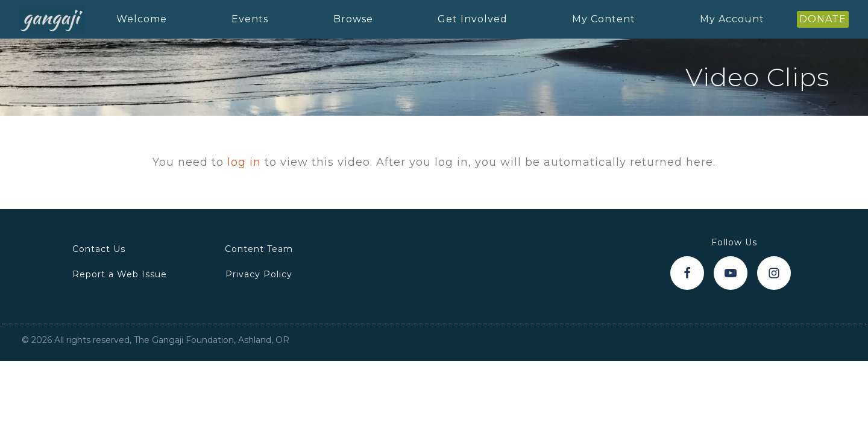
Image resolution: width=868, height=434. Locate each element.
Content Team (259, 249)
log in (244, 162)
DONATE (823, 19)
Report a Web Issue (120, 274)
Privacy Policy (259, 274)
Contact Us (99, 249)
